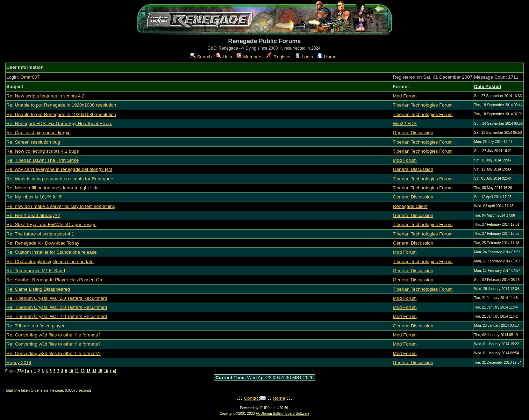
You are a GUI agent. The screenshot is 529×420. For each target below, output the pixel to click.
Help (224, 57)
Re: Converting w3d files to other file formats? (53, 335)
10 (71, 371)
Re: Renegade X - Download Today (43, 243)
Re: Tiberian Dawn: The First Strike (42, 160)
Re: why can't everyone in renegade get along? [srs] (60, 169)
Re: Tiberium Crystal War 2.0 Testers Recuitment (57, 298)
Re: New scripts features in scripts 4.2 (45, 96)
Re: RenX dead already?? (33, 215)
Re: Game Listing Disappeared (38, 289)
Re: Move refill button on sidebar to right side (52, 188)
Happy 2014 (19, 363)
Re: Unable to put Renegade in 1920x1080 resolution (61, 105)
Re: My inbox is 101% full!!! (34, 197)
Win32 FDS (405, 124)
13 (88, 371)
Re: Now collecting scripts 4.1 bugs (42, 151)
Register (278, 57)
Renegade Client (410, 206)
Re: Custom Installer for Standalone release (52, 252)
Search (201, 57)
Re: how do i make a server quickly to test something (61, 206)
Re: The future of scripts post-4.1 (40, 234)
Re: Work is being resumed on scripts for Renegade (60, 179)
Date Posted (488, 86)
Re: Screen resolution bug (33, 142)
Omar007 (30, 77)
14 (94, 371)
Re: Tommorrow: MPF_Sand (36, 271)
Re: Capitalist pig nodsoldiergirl (38, 133)
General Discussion (413, 133)
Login (304, 57)
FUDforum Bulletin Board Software (283, 414)
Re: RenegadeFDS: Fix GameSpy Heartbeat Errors (59, 124)
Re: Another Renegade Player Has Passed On (54, 280)
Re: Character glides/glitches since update (50, 262)
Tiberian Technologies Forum (423, 105)
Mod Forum (405, 96)
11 (77, 371)
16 (106, 371)
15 (100, 371)
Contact (252, 398)
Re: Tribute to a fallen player (35, 326)
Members (249, 57)
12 (83, 371)
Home (327, 57)
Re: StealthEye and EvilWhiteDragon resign (51, 225)
